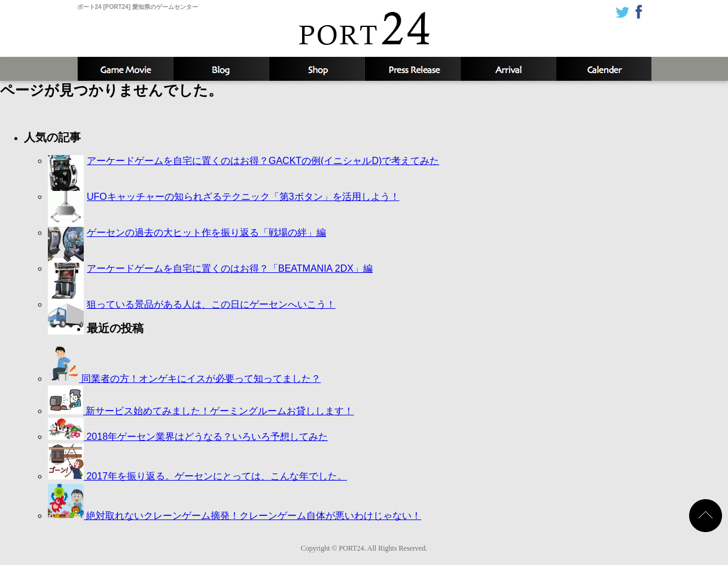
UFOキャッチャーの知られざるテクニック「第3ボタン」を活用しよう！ (243, 197)
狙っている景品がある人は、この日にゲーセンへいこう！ (211, 304)
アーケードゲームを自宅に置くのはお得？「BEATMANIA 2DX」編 (230, 268)
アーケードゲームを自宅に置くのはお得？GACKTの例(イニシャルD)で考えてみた (263, 161)
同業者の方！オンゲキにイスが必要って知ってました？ (184, 379)
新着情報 (412, 69)
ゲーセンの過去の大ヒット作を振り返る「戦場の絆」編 (206, 233)
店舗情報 (316, 69)
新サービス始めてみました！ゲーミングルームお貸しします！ (201, 411)
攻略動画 (125, 69)
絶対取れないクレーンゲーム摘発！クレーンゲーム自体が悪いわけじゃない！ (234, 516)
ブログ (221, 69)
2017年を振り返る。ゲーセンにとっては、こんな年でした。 (197, 476)
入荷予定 (508, 69)
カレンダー (604, 69)
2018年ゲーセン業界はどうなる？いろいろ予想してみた (188, 437)
